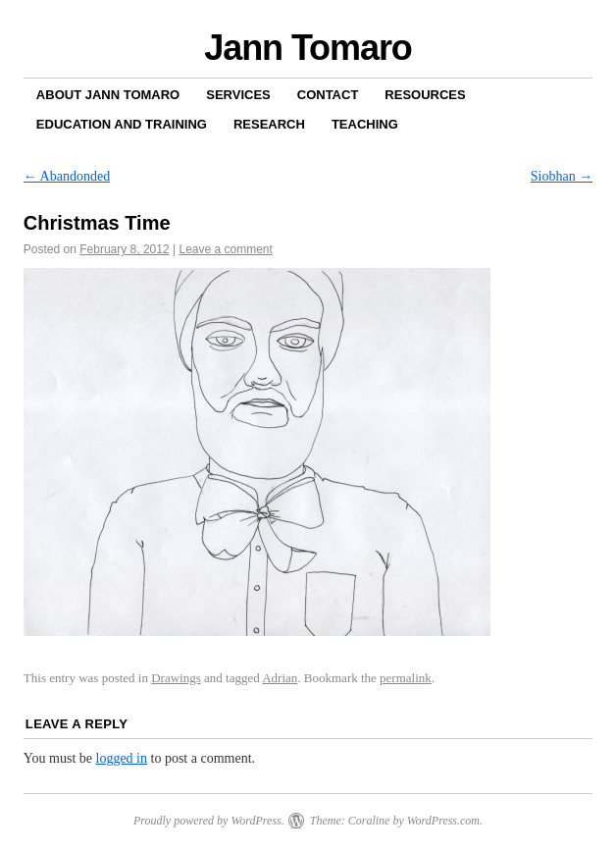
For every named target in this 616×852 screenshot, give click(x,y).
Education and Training (122, 124)
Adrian (280, 678)
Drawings (176, 678)
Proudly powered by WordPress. (209, 821)
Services (238, 95)
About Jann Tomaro (108, 95)
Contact (328, 95)
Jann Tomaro (308, 48)
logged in (122, 758)
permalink (406, 678)
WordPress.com (443, 821)
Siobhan (562, 176)
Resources (425, 95)
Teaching (365, 124)
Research (269, 124)
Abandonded (67, 176)
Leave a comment (225, 249)
